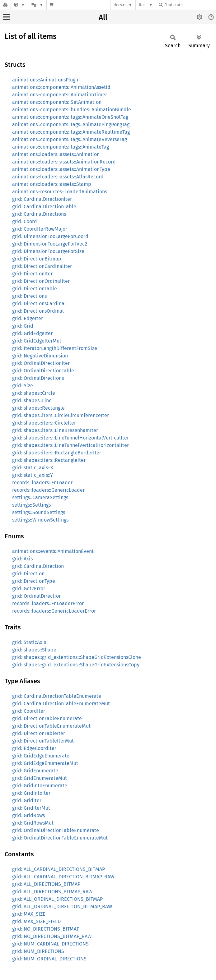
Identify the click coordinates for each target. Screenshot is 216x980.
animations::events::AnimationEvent (53, 551)
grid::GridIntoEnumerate (40, 786)
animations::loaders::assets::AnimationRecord (64, 162)
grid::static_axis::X (33, 468)
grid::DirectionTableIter (39, 733)
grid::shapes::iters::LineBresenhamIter (55, 430)
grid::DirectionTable (35, 289)
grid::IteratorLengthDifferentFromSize (55, 348)
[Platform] (37, 5)
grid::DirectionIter (32, 274)
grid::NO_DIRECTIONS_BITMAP (46, 929)
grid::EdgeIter (28, 318)
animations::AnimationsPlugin (46, 80)
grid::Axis (22, 559)
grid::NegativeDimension (40, 356)
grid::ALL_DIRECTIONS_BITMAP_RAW (52, 892)
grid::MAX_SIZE (29, 914)
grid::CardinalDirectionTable (44, 207)
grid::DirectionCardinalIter (42, 266)
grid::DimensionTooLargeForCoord (50, 236)
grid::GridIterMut (31, 808)
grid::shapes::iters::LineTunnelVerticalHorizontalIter (70, 445)
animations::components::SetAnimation (57, 102)
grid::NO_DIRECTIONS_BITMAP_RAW (52, 936)
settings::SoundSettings (39, 512)
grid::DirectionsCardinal (39, 304)
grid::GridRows (28, 815)
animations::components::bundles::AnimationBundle (72, 110)
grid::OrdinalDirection (37, 596)
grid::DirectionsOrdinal (38, 311)
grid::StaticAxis (29, 642)
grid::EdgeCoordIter (34, 748)
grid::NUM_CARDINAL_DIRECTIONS (50, 944)
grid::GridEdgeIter (32, 333)
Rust (143, 5)
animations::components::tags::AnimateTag (61, 147)
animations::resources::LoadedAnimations (60, 192)
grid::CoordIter (29, 711)
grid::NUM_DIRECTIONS (38, 951)
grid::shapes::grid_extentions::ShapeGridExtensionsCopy (76, 665)
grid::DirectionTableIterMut (43, 741)
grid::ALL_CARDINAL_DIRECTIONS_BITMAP (59, 869)
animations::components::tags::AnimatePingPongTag (71, 124)
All (103, 17)
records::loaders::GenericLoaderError (54, 611)
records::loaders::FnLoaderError (48, 603)
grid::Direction (28, 574)
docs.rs (120, 5)
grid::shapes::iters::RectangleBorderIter (57, 453)
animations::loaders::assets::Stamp (52, 184)
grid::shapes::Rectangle (38, 408)
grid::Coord (25, 221)
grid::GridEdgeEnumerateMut (45, 763)
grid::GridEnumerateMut (40, 778)
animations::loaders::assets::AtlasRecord (58, 177)
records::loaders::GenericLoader (48, 490)
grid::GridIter (27, 801)
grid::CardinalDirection (38, 566)
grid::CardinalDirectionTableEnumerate (57, 696)
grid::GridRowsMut (33, 823)
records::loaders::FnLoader (42, 483)
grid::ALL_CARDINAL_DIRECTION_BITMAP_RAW (63, 877)
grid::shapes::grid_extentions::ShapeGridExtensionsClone (77, 657)
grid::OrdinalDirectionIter (41, 363)
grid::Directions (29, 296)
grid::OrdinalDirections (38, 378)
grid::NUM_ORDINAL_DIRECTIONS (49, 959)
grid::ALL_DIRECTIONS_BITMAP (46, 884)
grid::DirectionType (34, 581)
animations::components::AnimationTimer (60, 95)
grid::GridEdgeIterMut (37, 341)
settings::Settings (31, 505)
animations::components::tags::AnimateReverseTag (70, 139)
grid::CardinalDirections (39, 214)
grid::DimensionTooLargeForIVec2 (50, 244)
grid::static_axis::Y (33, 475)
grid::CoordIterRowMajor (40, 229)
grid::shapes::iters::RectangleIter (49, 460)
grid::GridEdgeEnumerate (41, 756)
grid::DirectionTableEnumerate (47, 718)
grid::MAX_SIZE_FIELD (36, 921)
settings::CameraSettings (40, 497)
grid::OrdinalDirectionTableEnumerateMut (60, 838)
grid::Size (23, 386)
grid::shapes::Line (32, 400)
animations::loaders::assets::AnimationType (61, 169)
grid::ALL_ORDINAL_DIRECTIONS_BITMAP (57, 899)
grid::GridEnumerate (35, 771)
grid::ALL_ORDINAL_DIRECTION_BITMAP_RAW (62, 906)
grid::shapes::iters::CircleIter (44, 423)
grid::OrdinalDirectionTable (43, 371)
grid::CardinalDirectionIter (42, 199)
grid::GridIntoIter (31, 793)
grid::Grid (23, 326)
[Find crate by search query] (190, 5)
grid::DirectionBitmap (37, 259)
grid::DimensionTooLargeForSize (48, 251)
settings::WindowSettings (40, 520)
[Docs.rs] (5, 5)
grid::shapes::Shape (34, 650)
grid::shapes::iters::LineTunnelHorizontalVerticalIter (70, 438)
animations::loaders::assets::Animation (56, 154)
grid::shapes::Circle (34, 393)
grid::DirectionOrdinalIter (41, 281)
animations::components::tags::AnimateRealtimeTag (71, 132)
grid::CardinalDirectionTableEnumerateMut (61, 704)
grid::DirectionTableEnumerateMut (51, 726)
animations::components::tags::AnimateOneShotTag (70, 117)
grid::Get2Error (29, 589)
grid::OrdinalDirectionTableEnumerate (56, 830)
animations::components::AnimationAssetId (61, 87)
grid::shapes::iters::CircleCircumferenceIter (61, 415)
